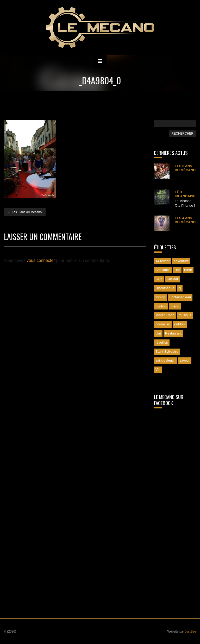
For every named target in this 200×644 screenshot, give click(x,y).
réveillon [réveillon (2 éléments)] (162, 342)
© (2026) (10, 632)
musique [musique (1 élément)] (185, 315)
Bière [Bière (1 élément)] (188, 270)
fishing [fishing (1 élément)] (160, 297)
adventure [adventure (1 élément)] (181, 261)
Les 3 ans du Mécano (25, 212)
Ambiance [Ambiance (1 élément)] (163, 270)
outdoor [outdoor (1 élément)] (180, 324)
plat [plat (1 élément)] (158, 333)
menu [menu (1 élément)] (175, 306)
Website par (182, 632)
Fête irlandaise (185, 194)
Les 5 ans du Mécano (185, 168)
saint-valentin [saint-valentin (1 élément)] (165, 360)
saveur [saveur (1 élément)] (185, 360)
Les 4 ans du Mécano (185, 220)
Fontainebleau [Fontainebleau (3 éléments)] (180, 297)
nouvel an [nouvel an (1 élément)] (163, 324)
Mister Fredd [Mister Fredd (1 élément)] (165, 315)
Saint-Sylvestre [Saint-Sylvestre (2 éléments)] (167, 352)
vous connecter (41, 260)
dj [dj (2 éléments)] (180, 288)
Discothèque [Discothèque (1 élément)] (165, 288)
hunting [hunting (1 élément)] (161, 306)
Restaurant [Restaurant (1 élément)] (173, 333)
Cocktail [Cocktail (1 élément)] (173, 279)
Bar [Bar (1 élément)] (177, 270)
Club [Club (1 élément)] (159, 279)
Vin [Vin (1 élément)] (158, 370)
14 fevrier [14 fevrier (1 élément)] (162, 261)
